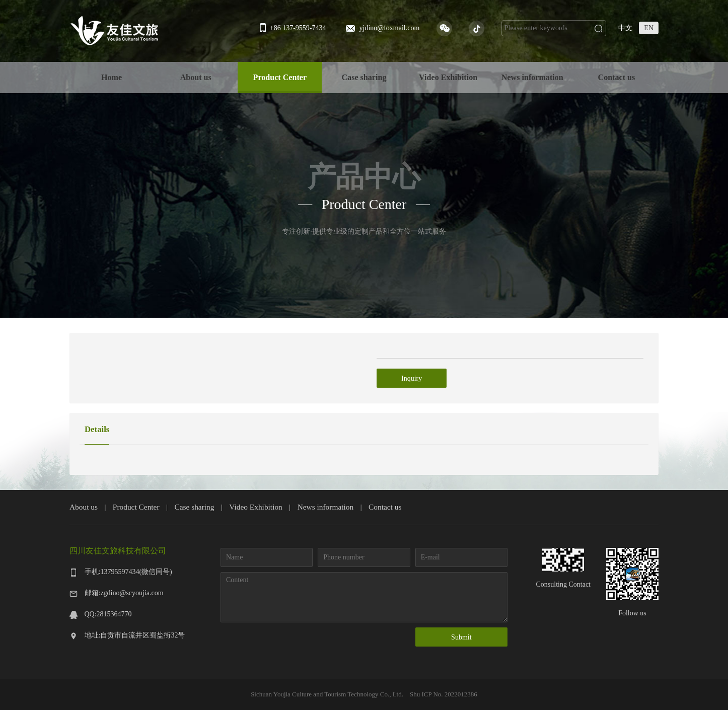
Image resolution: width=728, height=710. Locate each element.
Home (112, 77)
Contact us (617, 77)
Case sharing (364, 77)
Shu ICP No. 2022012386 (443, 694)
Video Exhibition (448, 77)
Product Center (280, 77)
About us (196, 77)
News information (532, 77)
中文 (625, 28)
